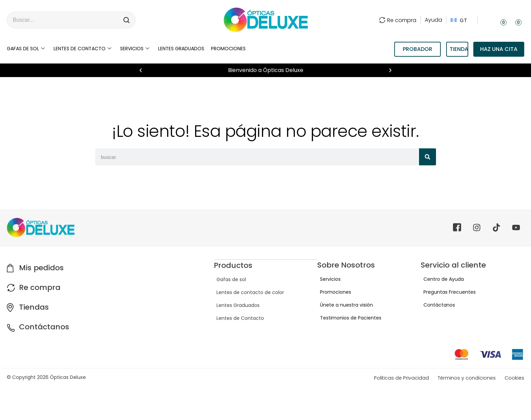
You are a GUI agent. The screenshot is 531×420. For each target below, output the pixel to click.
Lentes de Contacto (238, 318)
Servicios (135, 49)
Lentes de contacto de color (248, 292)
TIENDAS (459, 49)
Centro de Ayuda (441, 279)
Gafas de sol (26, 49)
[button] (141, 70)
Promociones (228, 49)
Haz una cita (499, 49)
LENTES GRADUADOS (181, 49)
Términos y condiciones (467, 378)
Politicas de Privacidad (401, 378)
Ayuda (433, 20)
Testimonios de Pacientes (348, 318)
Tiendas (34, 307)
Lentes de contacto (82, 49)
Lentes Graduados (235, 305)
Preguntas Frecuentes (447, 292)
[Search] (127, 20)
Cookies (514, 378)
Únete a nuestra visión (344, 305)
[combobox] (63, 20)
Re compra (398, 20)
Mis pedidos (41, 268)
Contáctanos (44, 327)
